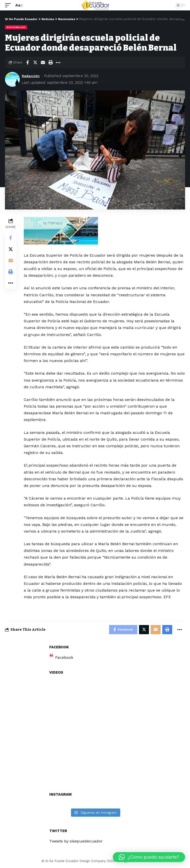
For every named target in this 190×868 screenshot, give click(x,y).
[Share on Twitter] (35, 62)
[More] (58, 62)
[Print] (50, 62)
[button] (149, 857)
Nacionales (16, 27)
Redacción (32, 76)
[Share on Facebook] (27, 62)
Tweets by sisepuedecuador (76, 842)
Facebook (64, 658)
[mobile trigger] (9, 5)
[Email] (43, 62)
